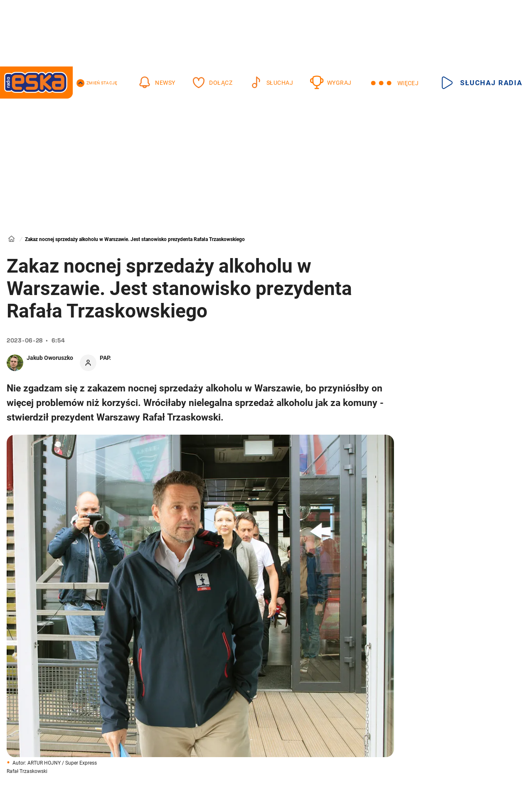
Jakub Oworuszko (50, 358)
